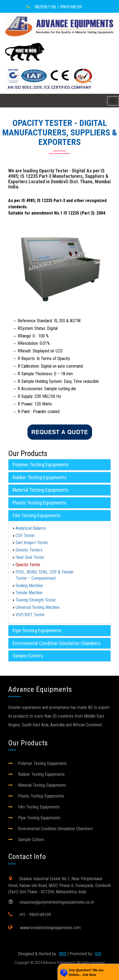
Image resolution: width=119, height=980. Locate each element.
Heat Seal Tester (30, 557)
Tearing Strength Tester (36, 600)
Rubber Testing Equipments (40, 477)
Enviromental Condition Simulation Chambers (57, 643)
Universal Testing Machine (37, 607)
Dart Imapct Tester (32, 543)
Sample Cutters (28, 656)
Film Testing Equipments (37, 515)
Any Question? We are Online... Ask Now (86, 973)
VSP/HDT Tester (30, 615)
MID (63, 954)
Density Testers (29, 550)
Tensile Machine (29, 593)
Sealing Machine (29, 586)
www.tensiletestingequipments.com (50, 928)
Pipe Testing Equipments (37, 630)
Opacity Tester (28, 565)
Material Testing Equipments (40, 490)
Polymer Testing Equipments (41, 465)
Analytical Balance (31, 528)
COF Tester (25, 536)
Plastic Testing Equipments (39, 503)
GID (98, 954)
